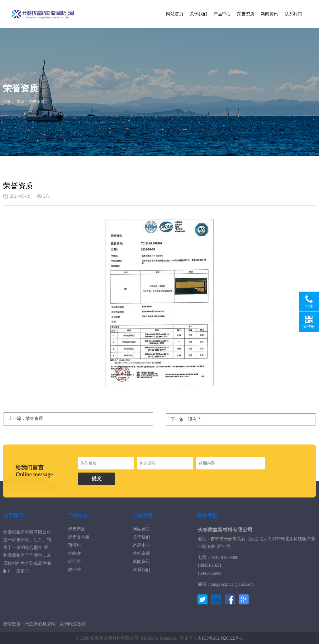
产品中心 (222, 14)
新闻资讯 (269, 14)
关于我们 (198, 14)
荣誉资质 (246, 14)
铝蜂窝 (74, 553)
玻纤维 (74, 569)
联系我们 (293, 14)
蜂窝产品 (77, 528)
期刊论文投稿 (73, 623)
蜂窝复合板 (79, 536)
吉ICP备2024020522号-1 (220, 637)
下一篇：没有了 (186, 418)
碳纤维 (74, 561)
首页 (21, 102)
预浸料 (74, 544)
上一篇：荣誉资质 (26, 418)
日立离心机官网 (40, 623)
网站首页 (175, 14)
